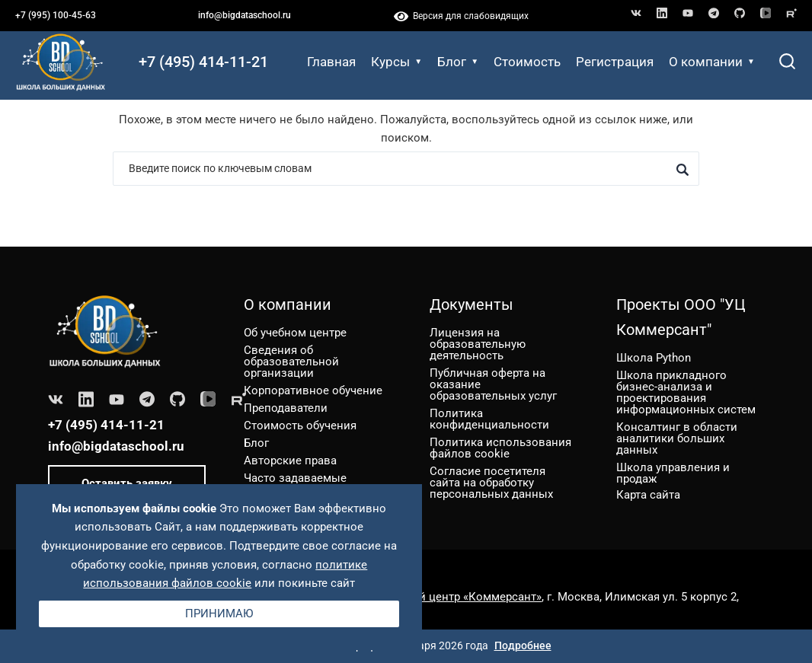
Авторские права (290, 461)
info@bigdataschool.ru (245, 15)
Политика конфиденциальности (489, 419)
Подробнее (523, 645)
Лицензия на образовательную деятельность (478, 344)
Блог (458, 62)
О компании (712, 62)
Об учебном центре (295, 333)
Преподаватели (286, 408)
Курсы (396, 62)
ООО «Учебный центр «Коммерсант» (444, 597)
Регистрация (615, 62)
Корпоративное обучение (313, 390)
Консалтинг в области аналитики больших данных (677, 438)
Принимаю (219, 614)
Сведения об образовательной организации (291, 362)
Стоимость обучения (300, 426)
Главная (331, 62)
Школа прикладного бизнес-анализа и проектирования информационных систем (686, 392)
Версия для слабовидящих (461, 16)
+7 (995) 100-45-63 (56, 15)
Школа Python (654, 358)
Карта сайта (648, 494)
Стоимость (527, 62)
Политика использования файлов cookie (500, 448)
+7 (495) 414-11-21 (203, 62)
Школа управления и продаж (673, 473)
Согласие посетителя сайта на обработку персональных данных (491, 483)
